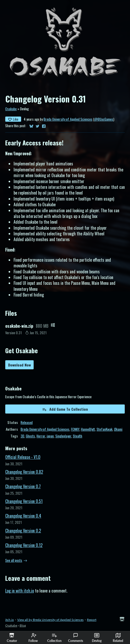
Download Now (19, 365)
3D (22, 436)
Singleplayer (63, 436)
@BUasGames (104, 119)
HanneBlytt (88, 429)
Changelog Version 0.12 (24, 545)
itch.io (10, 620)
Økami (118, 429)
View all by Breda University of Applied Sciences (50, 620)
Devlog (97, 638)
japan (50, 436)
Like (13, 119)
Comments (76, 638)
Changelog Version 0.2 (23, 531)
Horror (41, 436)
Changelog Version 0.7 (23, 486)
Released (27, 422)
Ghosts (30, 436)
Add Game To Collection (65, 409)
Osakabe (11, 109)
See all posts (14, 560)
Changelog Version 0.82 (24, 472)
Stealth (78, 436)
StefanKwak (105, 429)
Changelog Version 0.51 (24, 501)
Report (92, 620)
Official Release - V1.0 (23, 457)
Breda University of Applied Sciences (68, 119)
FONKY (75, 429)
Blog (23, 625)
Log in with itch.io (20, 591)
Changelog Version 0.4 (23, 516)
